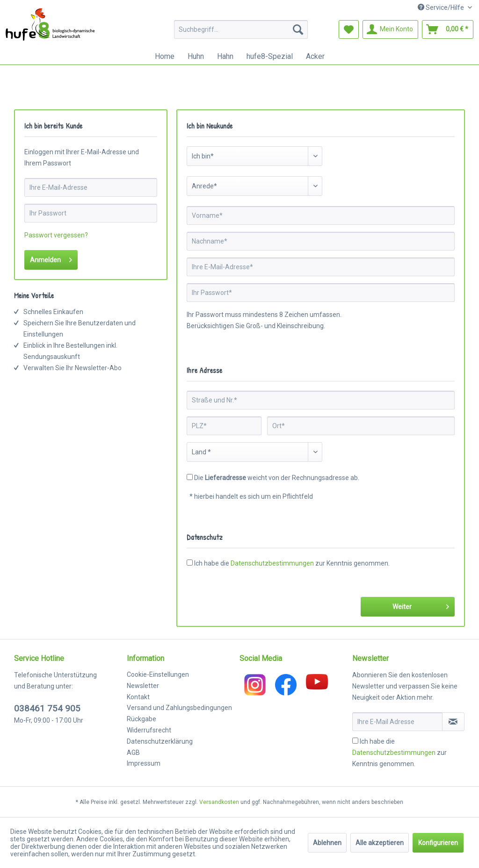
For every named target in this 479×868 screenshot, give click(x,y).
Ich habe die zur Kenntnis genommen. (292, 563)
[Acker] (315, 56)
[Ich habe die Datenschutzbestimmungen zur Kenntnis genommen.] (355, 741)
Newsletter (143, 686)
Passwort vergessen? (56, 235)
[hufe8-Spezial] (270, 56)
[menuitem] (241, 29)
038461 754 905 (47, 708)
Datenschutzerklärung (160, 741)
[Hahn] (225, 56)
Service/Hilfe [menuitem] (442, 7)
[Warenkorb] (448, 29)
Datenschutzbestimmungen (272, 563)
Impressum (144, 763)
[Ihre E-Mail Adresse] (397, 722)
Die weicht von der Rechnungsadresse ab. (277, 478)
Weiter (421, 605)
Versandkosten (219, 802)
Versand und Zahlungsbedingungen (179, 708)
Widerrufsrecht (149, 730)
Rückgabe (142, 719)
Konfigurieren (438, 843)
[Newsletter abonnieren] (453, 722)
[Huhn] (196, 56)
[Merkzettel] (349, 29)
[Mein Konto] (390, 29)
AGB (133, 753)
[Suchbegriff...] (241, 29)
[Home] (165, 56)
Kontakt (138, 697)
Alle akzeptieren (380, 843)
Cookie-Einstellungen (158, 674)
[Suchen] (298, 29)
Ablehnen (327, 843)
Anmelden (51, 258)
